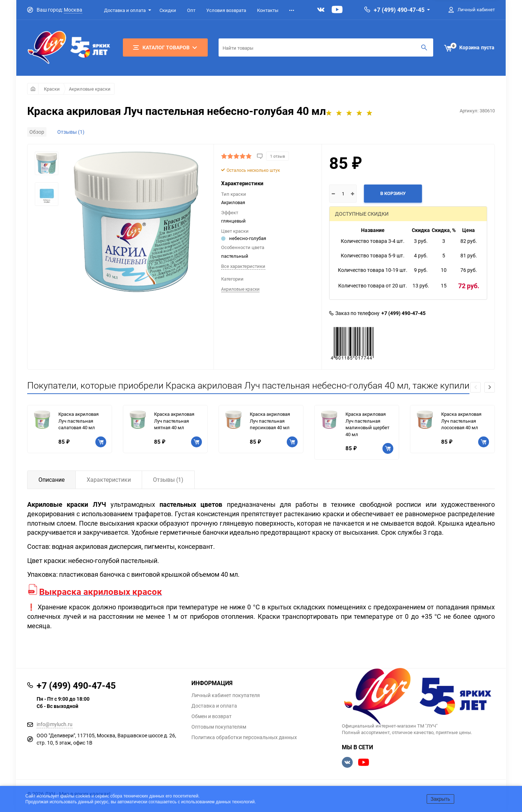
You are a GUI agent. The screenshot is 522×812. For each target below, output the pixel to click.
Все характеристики (243, 266)
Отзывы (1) (71, 132)
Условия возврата (226, 10)
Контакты (268, 10)
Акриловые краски (90, 89)
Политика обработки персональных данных (244, 737)
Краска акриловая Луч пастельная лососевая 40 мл (461, 421)
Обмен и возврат (212, 716)
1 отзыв (277, 156)
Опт (191, 10)
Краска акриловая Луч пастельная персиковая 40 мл (270, 421)
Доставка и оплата (125, 10)
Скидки (168, 10)
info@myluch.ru (55, 724)
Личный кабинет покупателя (226, 695)
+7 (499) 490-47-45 (399, 10)
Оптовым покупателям (219, 727)
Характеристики (109, 480)
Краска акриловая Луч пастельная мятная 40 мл (174, 421)
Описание (51, 480)
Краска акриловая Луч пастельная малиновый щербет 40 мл (367, 424)
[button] (490, 387)
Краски (52, 89)
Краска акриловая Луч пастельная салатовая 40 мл (78, 421)
